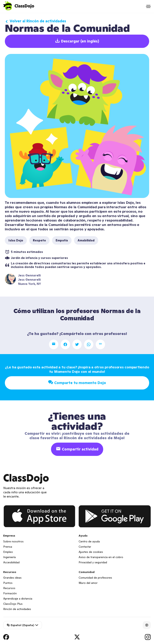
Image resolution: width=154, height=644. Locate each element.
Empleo (8, 552)
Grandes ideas (12, 578)
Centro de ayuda (89, 541)
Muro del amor (88, 583)
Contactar (85, 547)
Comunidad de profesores (95, 578)
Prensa (8, 547)
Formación (10, 593)
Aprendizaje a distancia (18, 599)
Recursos (9, 588)
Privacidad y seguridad (93, 562)
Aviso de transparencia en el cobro (101, 557)
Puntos (8, 583)
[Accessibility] (147, 625)
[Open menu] (148, 6)
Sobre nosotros (13, 541)
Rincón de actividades (17, 609)
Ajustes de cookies (91, 552)
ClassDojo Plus (13, 604)
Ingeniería (9, 557)
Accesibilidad (11, 562)
